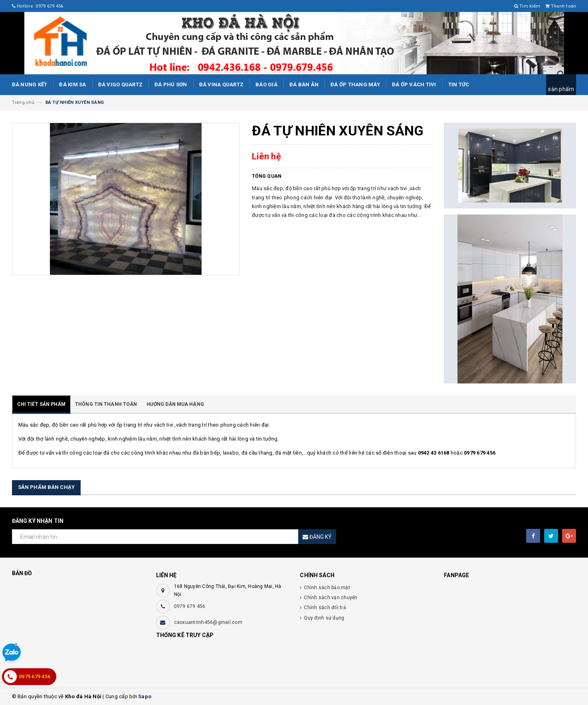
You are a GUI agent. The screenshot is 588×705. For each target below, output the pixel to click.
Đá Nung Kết (30, 84)
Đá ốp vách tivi (414, 84)
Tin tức (459, 84)
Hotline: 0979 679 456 (38, 6)
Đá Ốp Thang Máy (355, 84)
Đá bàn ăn (304, 84)
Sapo (145, 696)
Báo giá (266, 84)
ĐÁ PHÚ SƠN (171, 84)
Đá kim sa (72, 84)
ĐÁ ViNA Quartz (222, 84)
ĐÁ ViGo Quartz (121, 84)
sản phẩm (561, 89)
